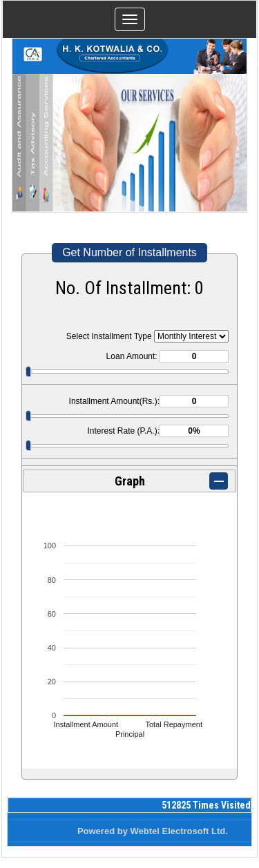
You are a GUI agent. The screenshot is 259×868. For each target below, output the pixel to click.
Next (227, 147)
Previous (32, 147)
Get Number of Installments (129, 252)
